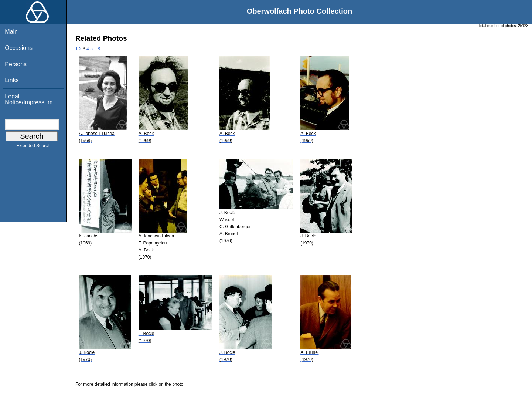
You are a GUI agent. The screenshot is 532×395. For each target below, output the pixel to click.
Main (11, 32)
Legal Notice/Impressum (29, 99)
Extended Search (33, 147)
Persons (16, 64)
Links (12, 80)
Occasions (19, 48)
